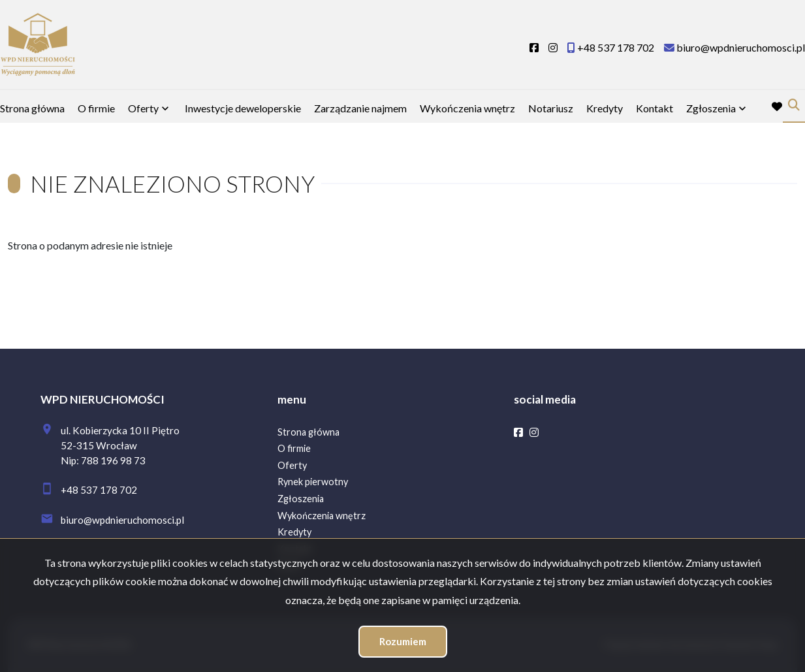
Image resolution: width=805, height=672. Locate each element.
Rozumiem (403, 641)
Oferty (143, 108)
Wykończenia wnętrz (467, 108)
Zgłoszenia (711, 108)
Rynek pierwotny (313, 482)
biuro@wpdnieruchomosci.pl (122, 520)
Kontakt (655, 108)
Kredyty (605, 108)
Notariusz (551, 108)
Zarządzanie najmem (360, 108)
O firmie (96, 108)
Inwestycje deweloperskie (243, 108)
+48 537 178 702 (99, 490)
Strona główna (32, 108)
